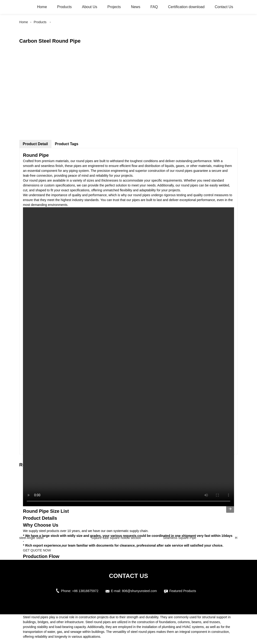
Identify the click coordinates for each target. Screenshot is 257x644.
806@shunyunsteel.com (139, 591)
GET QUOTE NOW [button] (37, 550)
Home (42, 7)
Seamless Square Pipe (180, 538)
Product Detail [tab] (35, 144)
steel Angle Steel (31, 538)
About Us (90, 7)
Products (64, 7)
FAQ (154, 7)
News (136, 7)
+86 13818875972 (85, 591)
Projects (114, 7)
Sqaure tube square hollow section (116, 538)
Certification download (186, 7)
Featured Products (183, 591)
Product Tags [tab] (67, 144)
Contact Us (224, 7)
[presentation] (230, 509)
